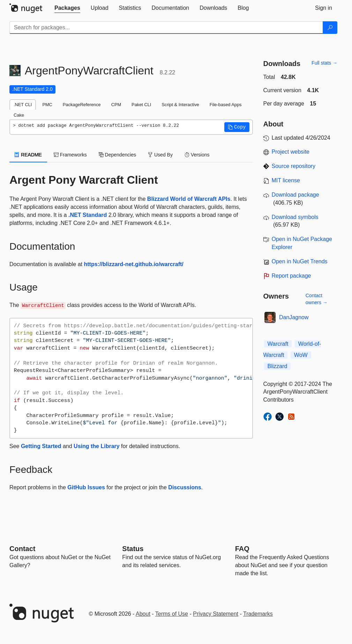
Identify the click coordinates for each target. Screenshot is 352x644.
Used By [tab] (160, 155)
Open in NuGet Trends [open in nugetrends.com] (300, 261)
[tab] (67, 8)
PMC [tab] (47, 105)
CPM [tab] (116, 105)
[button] (237, 127)
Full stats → (324, 63)
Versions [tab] (197, 155)
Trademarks (258, 614)
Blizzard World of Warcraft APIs (189, 199)
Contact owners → (317, 299)
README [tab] (28, 155)
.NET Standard (88, 215)
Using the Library (97, 446)
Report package (291, 276)
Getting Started (41, 446)
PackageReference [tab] (82, 105)
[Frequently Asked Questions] (242, 549)
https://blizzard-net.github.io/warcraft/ (133, 264)
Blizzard (278, 366)
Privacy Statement (216, 614)
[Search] (330, 28)
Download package (295, 195)
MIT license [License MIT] (286, 180)
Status (133, 549)
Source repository (294, 166)
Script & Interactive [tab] (180, 105)
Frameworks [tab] (70, 155)
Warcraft (278, 344)
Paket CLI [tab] (141, 105)
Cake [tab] (19, 115)
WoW (301, 355)
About (143, 614)
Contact (22, 549)
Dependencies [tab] (117, 155)
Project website (291, 152)
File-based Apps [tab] (226, 105)
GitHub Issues (86, 487)
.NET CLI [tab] (23, 105)
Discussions (185, 487)
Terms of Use (172, 614)
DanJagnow (294, 317)
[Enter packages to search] (166, 28)
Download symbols (295, 217)
